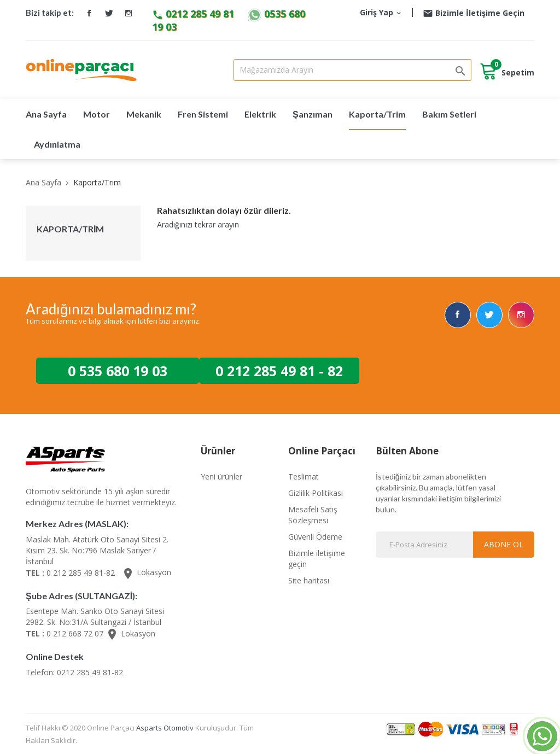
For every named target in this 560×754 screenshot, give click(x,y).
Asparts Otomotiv (165, 727)
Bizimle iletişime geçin (317, 557)
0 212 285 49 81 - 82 (279, 370)
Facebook (89, 13)
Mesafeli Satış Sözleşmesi (313, 514)
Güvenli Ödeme (315, 536)
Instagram (129, 13)
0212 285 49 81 (194, 14)
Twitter (109, 13)
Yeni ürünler (221, 475)
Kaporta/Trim (70, 229)
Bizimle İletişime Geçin (474, 13)
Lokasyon (146, 572)
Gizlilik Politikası (316, 492)
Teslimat (304, 475)
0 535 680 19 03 (118, 370)
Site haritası (309, 579)
